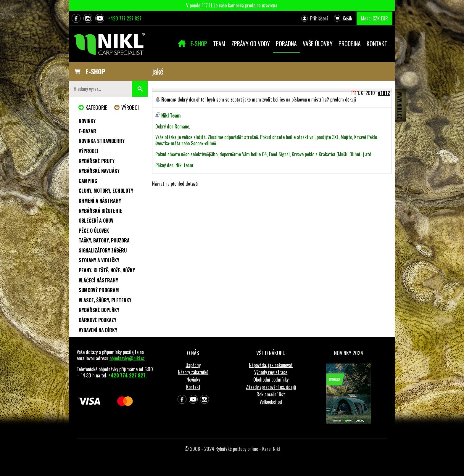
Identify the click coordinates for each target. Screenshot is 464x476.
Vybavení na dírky (98, 330)
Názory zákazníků (193, 372)
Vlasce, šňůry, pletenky (105, 300)
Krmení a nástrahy (100, 201)
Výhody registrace (271, 372)
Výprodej (89, 151)
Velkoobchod (271, 402)
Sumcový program (99, 290)
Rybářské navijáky (99, 171)
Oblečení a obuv (96, 221)
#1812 (384, 93)
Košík (347, 18)
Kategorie (96, 107)
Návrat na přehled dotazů (175, 184)
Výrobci (130, 107)
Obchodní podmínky (271, 379)
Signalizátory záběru (103, 250)
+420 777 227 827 (125, 18)
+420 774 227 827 (127, 375)
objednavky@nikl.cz (127, 358)
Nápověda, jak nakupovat (271, 365)
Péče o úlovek (94, 231)
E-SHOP (95, 71)
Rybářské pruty (97, 161)
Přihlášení (319, 18)
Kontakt (193, 387)
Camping (88, 181)
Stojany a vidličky (99, 260)
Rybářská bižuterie (100, 211)
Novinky (87, 121)
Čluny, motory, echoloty (106, 191)
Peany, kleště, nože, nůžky (107, 270)
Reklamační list (271, 394)
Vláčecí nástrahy (98, 280)
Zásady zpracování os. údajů (271, 387)
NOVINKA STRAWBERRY (102, 141)
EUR (384, 18)
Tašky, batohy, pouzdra (104, 240)
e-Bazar (87, 131)
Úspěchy (193, 365)
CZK (376, 18)
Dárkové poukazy (98, 320)
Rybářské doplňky (99, 310)
